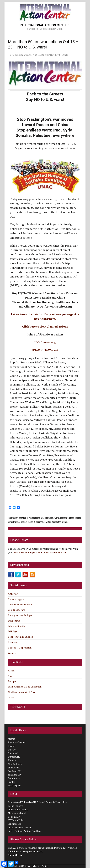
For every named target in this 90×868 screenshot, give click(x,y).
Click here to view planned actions (45, 326)
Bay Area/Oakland (17, 742)
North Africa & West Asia (22, 692)
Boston (12, 746)
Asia (10, 676)
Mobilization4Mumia (18, 810)
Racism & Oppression (20, 648)
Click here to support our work (31, 552)
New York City (15, 764)
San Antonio (14, 778)
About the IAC (59, 552)
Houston (12, 760)
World (65, 55)
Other (11, 697)
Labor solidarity (17, 626)
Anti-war (23, 55)
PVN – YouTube (16, 820)
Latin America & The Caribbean (25, 687)
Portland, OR (14, 771)
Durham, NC (14, 757)
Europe (12, 681)
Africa (11, 670)
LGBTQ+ (13, 631)
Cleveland (13, 753)
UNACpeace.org (45, 342)
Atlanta (11, 739)
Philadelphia (14, 768)
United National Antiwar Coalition (24, 831)
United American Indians (20, 827)
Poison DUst (14, 817)
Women (12, 653)
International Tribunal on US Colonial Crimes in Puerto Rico (37, 802)
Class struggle (16, 599)
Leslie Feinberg (16, 806)
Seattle (11, 782)
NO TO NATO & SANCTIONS (45, 55)
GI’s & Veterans (17, 610)
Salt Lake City (15, 775)
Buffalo (12, 750)
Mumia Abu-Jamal (17, 813)
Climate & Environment (21, 604)
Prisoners (13, 642)
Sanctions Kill (15, 824)
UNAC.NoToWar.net (45, 350)
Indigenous (14, 621)
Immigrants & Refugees (21, 615)
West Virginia (14, 786)
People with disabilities (20, 637)
